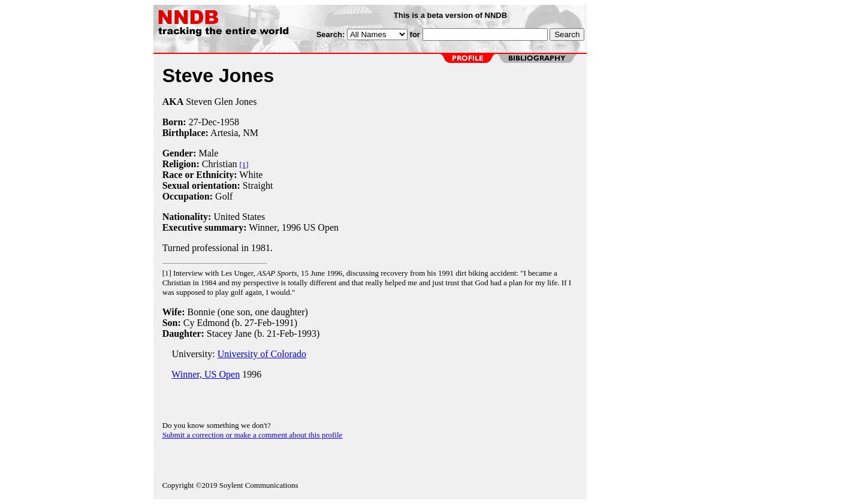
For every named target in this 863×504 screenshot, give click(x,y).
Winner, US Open (206, 374)
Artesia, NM (234, 133)
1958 (230, 122)
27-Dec (203, 122)
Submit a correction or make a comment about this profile (253, 435)
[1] (244, 165)
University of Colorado (262, 354)
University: (190, 354)
